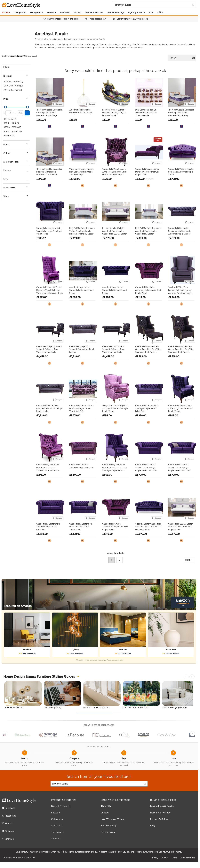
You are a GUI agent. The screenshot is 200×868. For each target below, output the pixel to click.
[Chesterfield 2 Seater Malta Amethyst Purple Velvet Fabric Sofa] (49, 506)
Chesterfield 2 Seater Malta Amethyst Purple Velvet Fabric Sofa (48, 527)
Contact (105, 813)
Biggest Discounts (61, 806)
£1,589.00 (141, 357)
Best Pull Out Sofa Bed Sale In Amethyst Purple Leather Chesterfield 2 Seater (148, 231)
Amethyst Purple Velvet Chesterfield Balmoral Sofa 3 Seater (115, 290)
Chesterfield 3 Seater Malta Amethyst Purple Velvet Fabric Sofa (147, 409)
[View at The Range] (49, 126)
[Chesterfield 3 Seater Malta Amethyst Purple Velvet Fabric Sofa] (148, 388)
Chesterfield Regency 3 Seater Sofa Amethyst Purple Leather (82, 349)
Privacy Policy (108, 832)
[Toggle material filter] (15, 161)
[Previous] (186, 677)
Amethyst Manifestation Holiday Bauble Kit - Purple (81, 111)
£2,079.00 (141, 534)
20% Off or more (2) (13, 86)
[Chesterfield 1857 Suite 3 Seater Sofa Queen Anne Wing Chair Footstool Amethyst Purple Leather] (115, 329)
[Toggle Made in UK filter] (15, 187)
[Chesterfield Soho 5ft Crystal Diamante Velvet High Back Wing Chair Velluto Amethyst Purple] (49, 269)
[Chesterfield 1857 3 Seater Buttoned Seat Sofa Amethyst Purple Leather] (49, 388)
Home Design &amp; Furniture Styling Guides (41, 677)
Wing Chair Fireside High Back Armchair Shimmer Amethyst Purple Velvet (115, 409)
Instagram (9, 816)
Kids (151, 13)
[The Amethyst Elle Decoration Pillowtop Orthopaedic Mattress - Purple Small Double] (49, 151)
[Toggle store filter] (15, 195)
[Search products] (155, 5)
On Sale (6, 13)
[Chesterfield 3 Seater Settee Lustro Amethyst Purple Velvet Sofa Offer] (82, 388)
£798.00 (41, 475)
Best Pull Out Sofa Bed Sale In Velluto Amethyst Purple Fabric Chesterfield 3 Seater (82, 231)
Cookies (165, 858)
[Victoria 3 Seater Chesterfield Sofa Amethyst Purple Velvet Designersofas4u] (148, 506)
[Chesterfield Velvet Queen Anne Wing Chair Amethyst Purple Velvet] (181, 388)
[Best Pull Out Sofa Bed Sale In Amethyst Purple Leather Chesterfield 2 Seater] (148, 210)
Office (160, 13)
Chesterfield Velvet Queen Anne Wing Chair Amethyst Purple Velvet (180, 409)
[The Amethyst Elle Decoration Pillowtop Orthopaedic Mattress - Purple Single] (49, 92)
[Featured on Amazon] (99, 595)
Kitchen (77, 13)
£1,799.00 (42, 297)
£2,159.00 (75, 238)
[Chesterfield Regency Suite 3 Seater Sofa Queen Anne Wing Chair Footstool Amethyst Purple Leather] (49, 329)
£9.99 (138, 120)
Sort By (182, 58)
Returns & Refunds (160, 819)
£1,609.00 (75, 475)
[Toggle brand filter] (15, 144)
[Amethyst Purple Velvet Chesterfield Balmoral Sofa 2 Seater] (82, 269)
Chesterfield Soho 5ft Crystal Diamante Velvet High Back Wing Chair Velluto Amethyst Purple (49, 290)
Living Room (20, 13)
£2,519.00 (75, 357)
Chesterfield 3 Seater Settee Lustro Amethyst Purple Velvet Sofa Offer (82, 409)
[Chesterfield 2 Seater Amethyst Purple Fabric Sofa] (82, 447)
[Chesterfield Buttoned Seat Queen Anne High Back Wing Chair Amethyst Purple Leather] (181, 329)
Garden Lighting (53, 708)
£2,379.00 (174, 238)
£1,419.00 (174, 357)
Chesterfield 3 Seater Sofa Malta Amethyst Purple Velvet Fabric (81, 527)
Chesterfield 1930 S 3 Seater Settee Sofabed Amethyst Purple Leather (180, 527)
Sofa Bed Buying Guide (174, 708)
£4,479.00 (42, 357)
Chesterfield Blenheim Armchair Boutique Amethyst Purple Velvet (148, 290)
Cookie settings (188, 858)
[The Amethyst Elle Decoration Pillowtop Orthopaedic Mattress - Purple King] (181, 92)
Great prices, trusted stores (99, 725)
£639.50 (140, 179)
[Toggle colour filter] (15, 152)
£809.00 (173, 416)
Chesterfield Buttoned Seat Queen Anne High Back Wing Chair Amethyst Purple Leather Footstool (148, 349)
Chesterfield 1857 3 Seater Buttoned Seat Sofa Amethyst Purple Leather (49, 409)
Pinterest (8, 831)
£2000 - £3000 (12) (13, 132)
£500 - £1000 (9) (12, 123)
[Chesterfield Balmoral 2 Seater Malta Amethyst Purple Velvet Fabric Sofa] (148, 447)
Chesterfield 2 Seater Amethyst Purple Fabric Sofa (82, 466)
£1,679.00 (75, 416)
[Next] (192, 677)
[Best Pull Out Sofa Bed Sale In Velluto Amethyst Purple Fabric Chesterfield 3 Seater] (82, 210)
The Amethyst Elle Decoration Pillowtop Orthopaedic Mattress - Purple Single (49, 113)
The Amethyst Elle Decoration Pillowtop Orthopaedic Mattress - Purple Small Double (49, 172)
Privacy (155, 858)
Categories (57, 819)
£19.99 (106, 120)
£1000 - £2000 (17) (13, 127)
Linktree (8, 839)
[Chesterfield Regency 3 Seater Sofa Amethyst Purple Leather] (82, 329)
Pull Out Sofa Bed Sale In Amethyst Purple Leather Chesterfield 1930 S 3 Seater (115, 231)
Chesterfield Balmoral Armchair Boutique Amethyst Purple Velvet (115, 527)
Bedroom (51, 13)
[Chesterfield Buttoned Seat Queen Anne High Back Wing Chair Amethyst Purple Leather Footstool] (148, 329)
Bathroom (65, 13)
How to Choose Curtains (96, 708)
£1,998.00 (108, 297)
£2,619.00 (141, 238)
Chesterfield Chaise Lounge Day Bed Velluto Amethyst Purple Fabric (147, 172)
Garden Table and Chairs (136, 708)
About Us (106, 806)
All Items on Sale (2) (14, 82)
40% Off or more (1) (13, 90)
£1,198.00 (75, 179)
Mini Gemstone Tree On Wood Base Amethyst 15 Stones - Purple (146, 113)
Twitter (7, 823)
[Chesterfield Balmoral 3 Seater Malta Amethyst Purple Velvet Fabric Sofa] (181, 447)
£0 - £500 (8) (10, 119)
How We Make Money (112, 819)
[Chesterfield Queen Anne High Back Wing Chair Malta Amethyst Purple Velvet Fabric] (115, 447)
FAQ (153, 826)
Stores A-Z (57, 826)
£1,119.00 (140, 297)
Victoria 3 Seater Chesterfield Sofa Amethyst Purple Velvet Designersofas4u (148, 527)
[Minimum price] (9, 113)
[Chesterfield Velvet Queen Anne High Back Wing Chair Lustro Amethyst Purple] (115, 151)
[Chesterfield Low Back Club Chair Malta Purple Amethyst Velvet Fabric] (49, 210)
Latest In (56, 813)
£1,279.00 (149, 179)
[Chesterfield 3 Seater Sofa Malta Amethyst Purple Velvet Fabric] (82, 506)
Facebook (8, 808)
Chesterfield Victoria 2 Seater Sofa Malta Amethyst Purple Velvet (181, 172)
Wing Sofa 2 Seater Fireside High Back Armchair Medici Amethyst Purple (81, 172)
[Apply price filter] (27, 113)
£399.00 (41, 179)
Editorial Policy (108, 826)
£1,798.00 (174, 179)
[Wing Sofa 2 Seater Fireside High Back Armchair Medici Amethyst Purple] (82, 151)
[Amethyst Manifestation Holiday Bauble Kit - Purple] (82, 92)
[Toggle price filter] (15, 98)
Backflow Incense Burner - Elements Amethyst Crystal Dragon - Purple (114, 113)
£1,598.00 (75, 297)
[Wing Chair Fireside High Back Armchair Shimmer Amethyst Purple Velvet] (115, 388)
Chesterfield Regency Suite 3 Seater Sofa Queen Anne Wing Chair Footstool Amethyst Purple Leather (49, 349)
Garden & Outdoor (94, 13)
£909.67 (41, 238)
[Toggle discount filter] (15, 75)
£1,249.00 (174, 297)
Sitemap (56, 839)
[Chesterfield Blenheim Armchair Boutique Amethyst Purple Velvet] (148, 269)
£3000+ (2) (9, 136)
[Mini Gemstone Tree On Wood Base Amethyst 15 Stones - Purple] (148, 92)
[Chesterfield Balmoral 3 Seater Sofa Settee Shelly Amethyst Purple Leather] (181, 210)
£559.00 (173, 120)
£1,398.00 (141, 416)
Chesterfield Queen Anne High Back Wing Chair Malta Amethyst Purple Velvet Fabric (114, 468)
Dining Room (36, 13)
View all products (115, 553)
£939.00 (107, 179)
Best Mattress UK (14, 708)
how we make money (172, 852)
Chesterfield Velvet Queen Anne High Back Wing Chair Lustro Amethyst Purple (114, 172)
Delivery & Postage (160, 813)
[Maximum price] (20, 113)
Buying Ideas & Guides (162, 806)
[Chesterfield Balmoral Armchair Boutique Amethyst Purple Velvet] (115, 506)
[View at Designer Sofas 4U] (82, 186)
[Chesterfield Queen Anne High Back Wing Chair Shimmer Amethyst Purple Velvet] (49, 447)
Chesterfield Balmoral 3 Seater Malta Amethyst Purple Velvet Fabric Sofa (179, 468)
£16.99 (73, 120)
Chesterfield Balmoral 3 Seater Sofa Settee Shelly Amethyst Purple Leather (180, 231)
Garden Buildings (116, 13)
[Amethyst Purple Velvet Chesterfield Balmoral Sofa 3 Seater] (115, 269)
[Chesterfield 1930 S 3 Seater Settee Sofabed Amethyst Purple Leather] (181, 506)
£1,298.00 (42, 534)
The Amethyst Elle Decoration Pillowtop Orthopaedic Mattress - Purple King (181, 113)
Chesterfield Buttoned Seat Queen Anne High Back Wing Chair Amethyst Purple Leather (181, 349)
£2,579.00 (108, 238)
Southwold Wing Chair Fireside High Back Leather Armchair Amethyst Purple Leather (180, 290)
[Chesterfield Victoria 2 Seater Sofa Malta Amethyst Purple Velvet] (181, 151)
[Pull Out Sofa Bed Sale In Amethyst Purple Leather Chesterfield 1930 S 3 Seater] (115, 210)
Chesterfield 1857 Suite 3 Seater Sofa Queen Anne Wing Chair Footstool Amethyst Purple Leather (113, 349)
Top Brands (57, 832)
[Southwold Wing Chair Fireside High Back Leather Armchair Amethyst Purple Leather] (181, 269)
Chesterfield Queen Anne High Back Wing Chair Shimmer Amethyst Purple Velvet (48, 468)
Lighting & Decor (137, 13)
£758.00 (107, 416)
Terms (174, 858)
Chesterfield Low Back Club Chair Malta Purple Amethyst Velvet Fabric (49, 231)
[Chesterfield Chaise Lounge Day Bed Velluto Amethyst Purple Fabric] (148, 151)
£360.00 (41, 120)
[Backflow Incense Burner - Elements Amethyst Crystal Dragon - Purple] (115, 92)
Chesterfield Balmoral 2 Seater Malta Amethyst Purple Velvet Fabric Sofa (146, 468)
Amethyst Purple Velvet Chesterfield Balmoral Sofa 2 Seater (82, 290)
